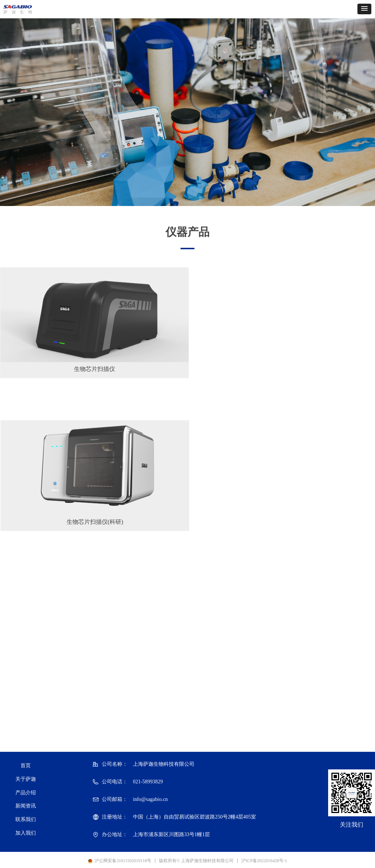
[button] (364, 9)
